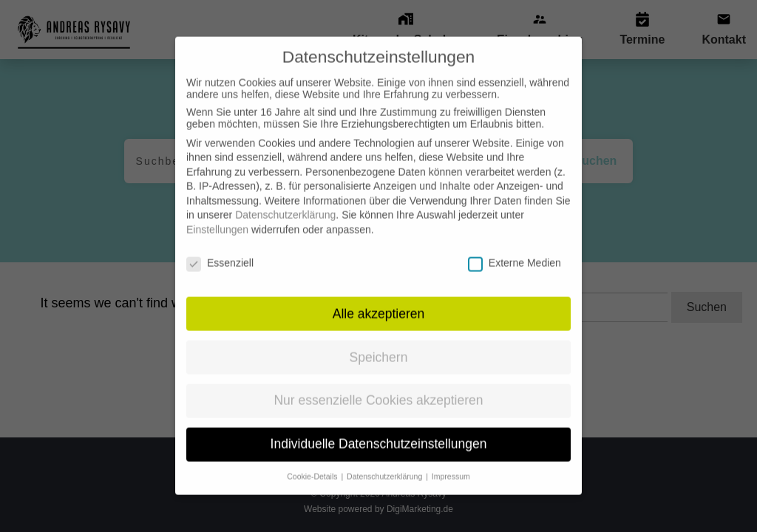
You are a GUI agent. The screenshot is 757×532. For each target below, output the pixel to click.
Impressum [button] (451, 463)
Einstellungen (217, 216)
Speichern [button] (379, 344)
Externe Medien (515, 250)
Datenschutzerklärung (285, 202)
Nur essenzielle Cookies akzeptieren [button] (378, 388)
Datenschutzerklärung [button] (386, 463)
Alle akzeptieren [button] (379, 301)
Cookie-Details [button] (313, 463)
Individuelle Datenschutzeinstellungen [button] (379, 432)
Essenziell (220, 250)
